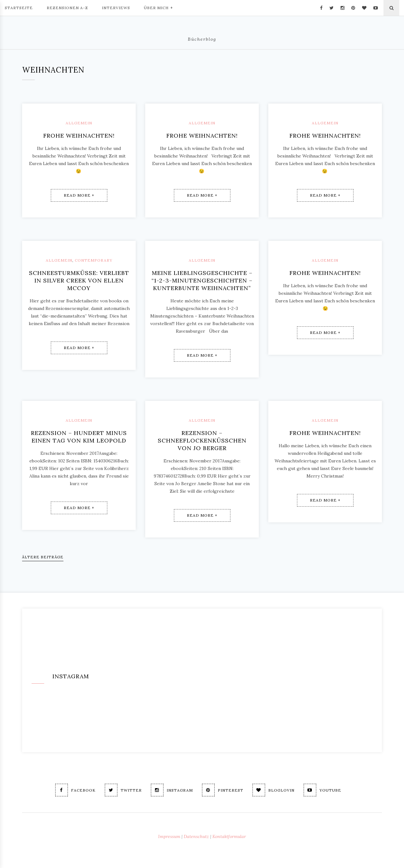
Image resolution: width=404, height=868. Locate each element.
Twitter (123, 790)
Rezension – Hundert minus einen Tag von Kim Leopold (79, 437)
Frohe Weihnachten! (79, 136)
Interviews (116, 8)
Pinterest (223, 790)
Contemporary (94, 260)
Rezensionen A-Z (67, 8)
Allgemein (79, 123)
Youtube (322, 790)
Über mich (158, 7)
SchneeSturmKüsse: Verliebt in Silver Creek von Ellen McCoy (79, 280)
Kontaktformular (229, 836)
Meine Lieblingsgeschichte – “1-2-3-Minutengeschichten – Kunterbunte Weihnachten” (202, 280)
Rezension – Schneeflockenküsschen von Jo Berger (202, 440)
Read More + (79, 195)
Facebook (75, 790)
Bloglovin (273, 790)
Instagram (172, 790)
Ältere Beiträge (43, 557)
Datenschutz (196, 836)
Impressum (169, 836)
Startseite (19, 8)
